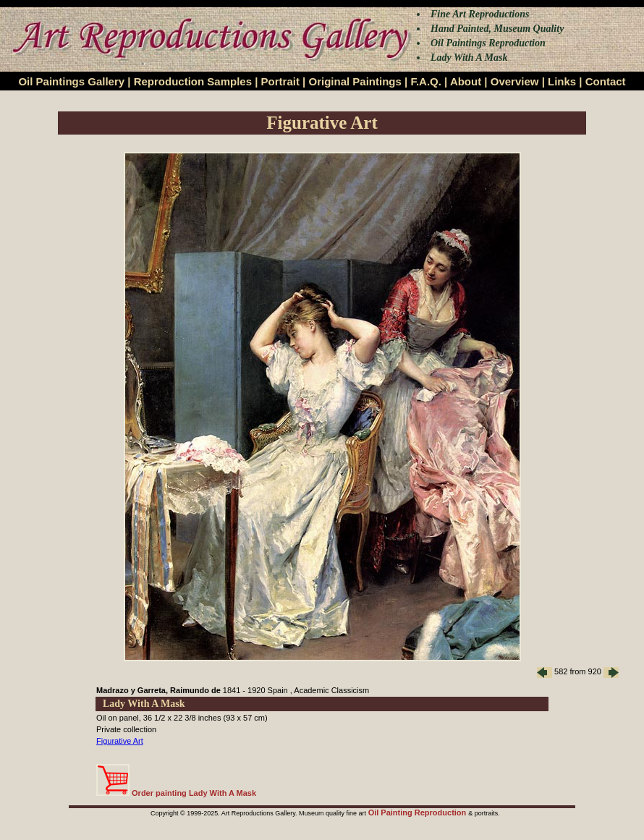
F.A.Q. (426, 81)
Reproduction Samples (193, 81)
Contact (606, 81)
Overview (515, 81)
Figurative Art (120, 741)
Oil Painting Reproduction (419, 813)
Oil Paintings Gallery (71, 81)
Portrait (280, 81)
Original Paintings (355, 81)
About (466, 81)
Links (562, 81)
